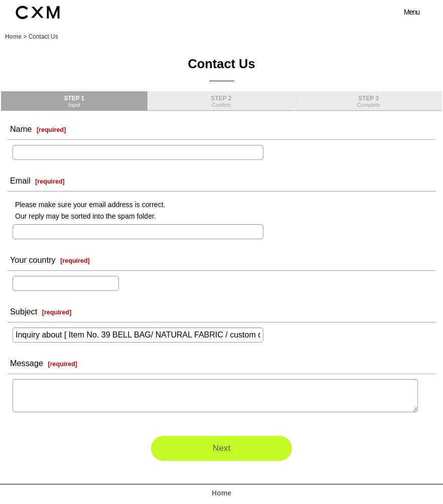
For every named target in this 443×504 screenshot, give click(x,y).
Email (20, 181)
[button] (406, 12)
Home (221, 493)
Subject (24, 311)
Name (21, 129)
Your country (33, 260)
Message (27, 363)
